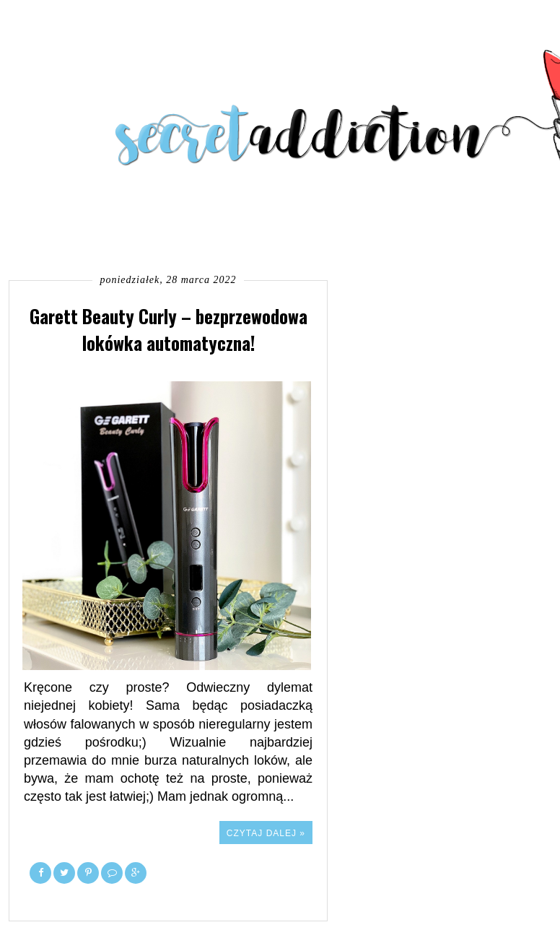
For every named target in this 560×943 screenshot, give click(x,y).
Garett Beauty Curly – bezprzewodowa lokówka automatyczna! (169, 329)
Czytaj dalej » (266, 833)
